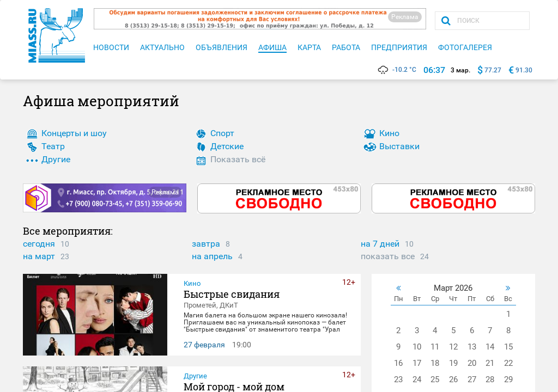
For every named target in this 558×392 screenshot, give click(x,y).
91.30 (524, 70)
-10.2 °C (396, 70)
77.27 (493, 70)
